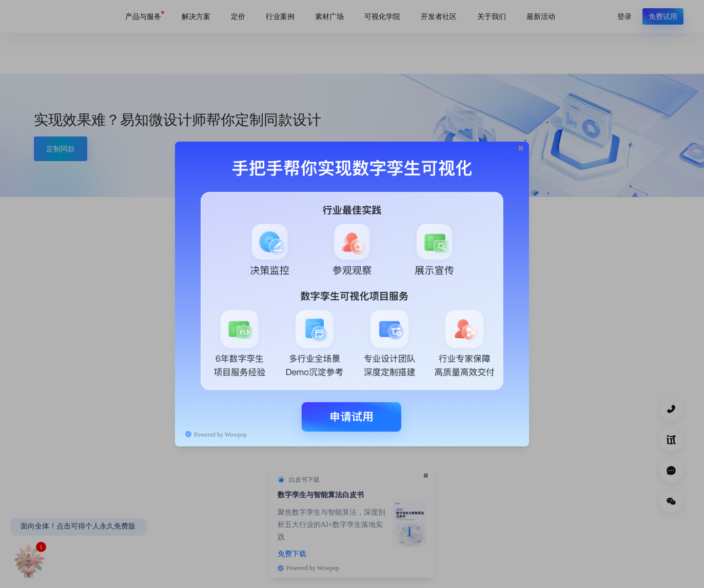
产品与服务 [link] (143, 16)
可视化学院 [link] (382, 16)
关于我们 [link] (492, 16)
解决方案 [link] (196, 16)
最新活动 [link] (541, 16)
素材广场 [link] (329, 16)
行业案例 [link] (280, 16)
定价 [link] (238, 16)
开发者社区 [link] (439, 16)
